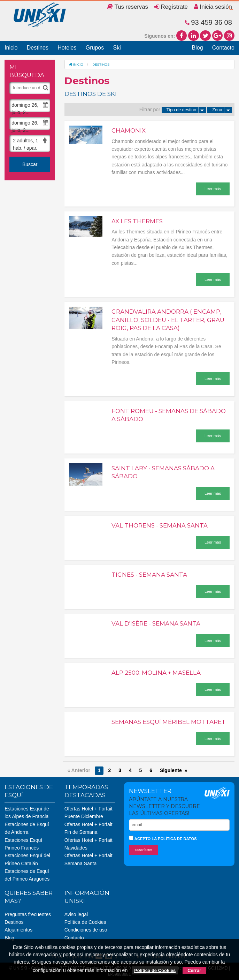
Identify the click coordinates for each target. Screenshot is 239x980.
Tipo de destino (186, 110)
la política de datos (174, 839)
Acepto (163, 838)
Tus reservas (128, 7)
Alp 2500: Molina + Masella (156, 673)
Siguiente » (174, 770)
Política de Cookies (85, 922)
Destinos (38, 48)
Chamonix (129, 130)
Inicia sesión (213, 7)
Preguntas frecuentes (28, 914)
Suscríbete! (144, 850)
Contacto (223, 48)
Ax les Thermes (137, 221)
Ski (117, 48)
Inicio (11, 48)
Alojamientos (18, 930)
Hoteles (67, 48)
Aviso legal (76, 914)
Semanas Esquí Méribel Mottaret (169, 722)
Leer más (213, 189)
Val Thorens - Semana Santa (160, 525)
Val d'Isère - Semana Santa (156, 623)
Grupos (95, 48)
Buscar (30, 164)
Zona (222, 110)
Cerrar (194, 970)
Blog (198, 48)
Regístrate (171, 7)
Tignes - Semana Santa (149, 575)
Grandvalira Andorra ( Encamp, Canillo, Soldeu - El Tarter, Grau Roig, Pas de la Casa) (168, 320)
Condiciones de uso (86, 930)
